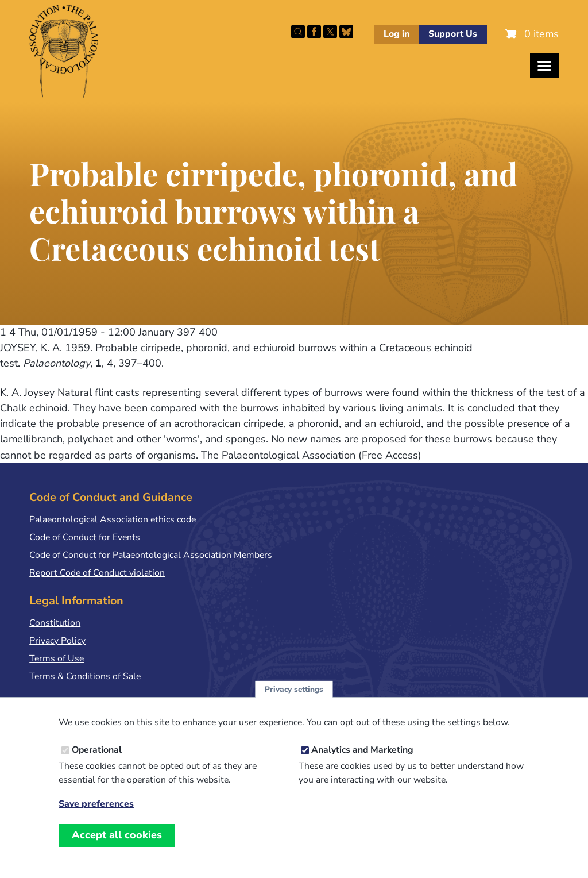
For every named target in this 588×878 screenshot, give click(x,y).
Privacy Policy (57, 641)
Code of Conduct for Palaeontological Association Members (151, 555)
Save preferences (96, 819)
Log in (396, 34)
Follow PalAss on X (330, 32)
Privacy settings (294, 704)
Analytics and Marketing (362, 765)
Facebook (314, 32)
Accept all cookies (117, 850)
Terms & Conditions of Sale (85, 676)
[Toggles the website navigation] (544, 66)
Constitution (55, 623)
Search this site (298, 32)
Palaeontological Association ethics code (113, 519)
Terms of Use (57, 658)
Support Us (453, 34)
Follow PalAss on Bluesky (346, 32)
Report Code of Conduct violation (97, 573)
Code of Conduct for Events (85, 537)
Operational (97, 765)
